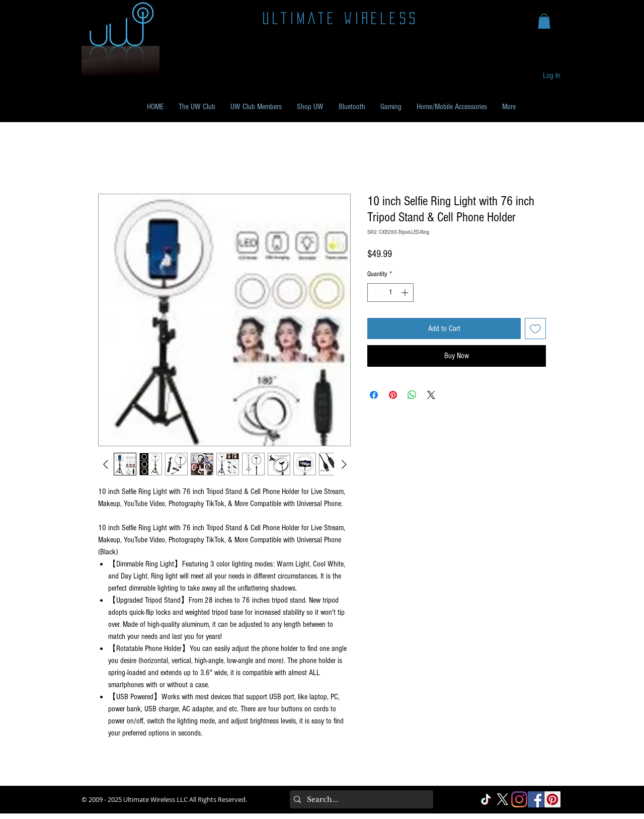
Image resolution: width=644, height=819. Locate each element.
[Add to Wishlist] (535, 329)
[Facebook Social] (536, 799)
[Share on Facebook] (374, 395)
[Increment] (406, 293)
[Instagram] (519, 799)
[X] (503, 799)
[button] (544, 21)
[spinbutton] (390, 293)
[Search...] (359, 799)
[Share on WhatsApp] (412, 395)
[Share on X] (431, 395)
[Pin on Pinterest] (393, 395)
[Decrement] (375, 293)
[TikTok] (486, 799)
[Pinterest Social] (552, 799)
